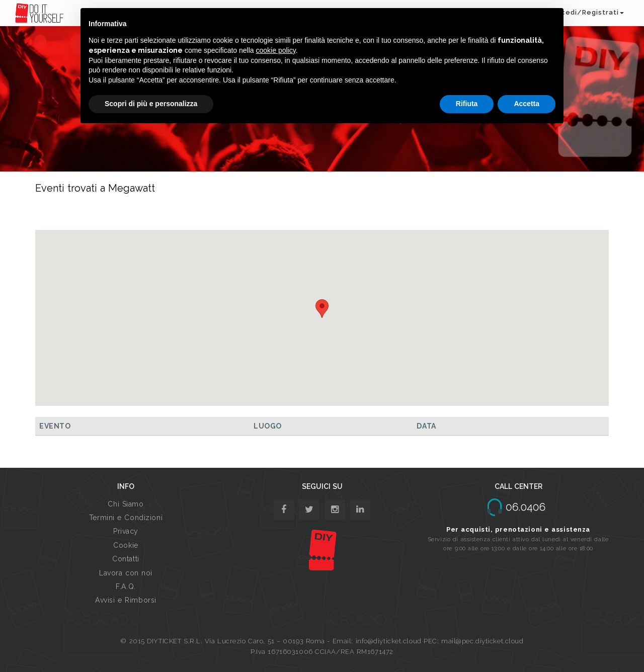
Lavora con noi (126, 573)
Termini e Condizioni (126, 518)
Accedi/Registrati (588, 12)
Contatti (126, 559)
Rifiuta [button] (467, 104)
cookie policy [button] (276, 50)
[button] (322, 309)
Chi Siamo (126, 504)
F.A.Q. (126, 586)
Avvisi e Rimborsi (126, 600)
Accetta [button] (527, 104)
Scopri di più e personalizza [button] (151, 104)
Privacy (126, 531)
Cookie (126, 545)
